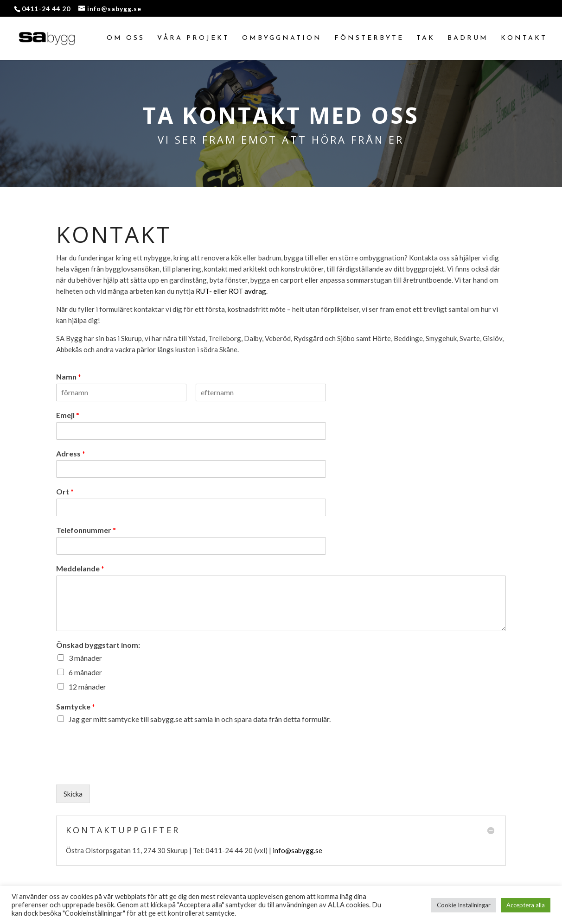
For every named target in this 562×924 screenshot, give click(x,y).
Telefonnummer (86, 530)
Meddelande (80, 568)
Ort (65, 491)
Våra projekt (193, 38)
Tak (426, 38)
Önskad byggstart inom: (98, 645)
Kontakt (524, 38)
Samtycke (76, 706)
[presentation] (127, 769)
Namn (69, 377)
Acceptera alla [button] (526, 905)
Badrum (468, 38)
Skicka (73, 794)
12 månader (87, 687)
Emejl (68, 415)
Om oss (126, 38)
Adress (71, 453)
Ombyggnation (282, 38)
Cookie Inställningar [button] (464, 905)
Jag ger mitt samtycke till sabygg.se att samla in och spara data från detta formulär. (200, 719)
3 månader (85, 658)
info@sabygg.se (297, 850)
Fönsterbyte (369, 38)
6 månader (85, 672)
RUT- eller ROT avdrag (231, 291)
